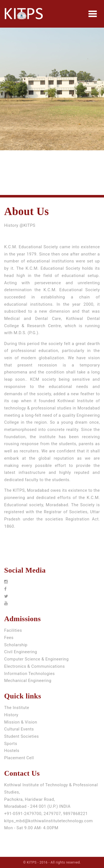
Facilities (13, 630)
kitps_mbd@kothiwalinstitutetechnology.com (49, 821)
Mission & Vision (21, 722)
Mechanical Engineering (28, 681)
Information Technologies (29, 674)
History (11, 715)
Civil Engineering (21, 652)
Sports (11, 744)
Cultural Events (19, 729)
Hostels (12, 751)
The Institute (17, 708)
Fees (9, 638)
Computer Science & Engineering (36, 659)
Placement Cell (19, 758)
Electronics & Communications (35, 666)
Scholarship (16, 645)
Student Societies (21, 736)
